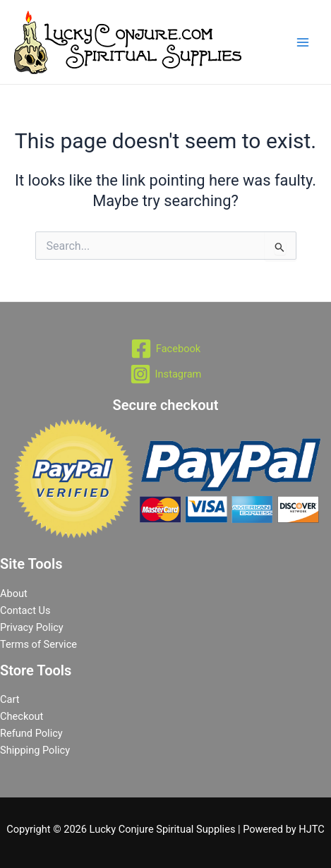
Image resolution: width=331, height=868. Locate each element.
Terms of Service (38, 644)
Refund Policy (31, 733)
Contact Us (25, 610)
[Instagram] (165, 374)
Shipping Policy (35, 750)
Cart (10, 699)
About (14, 593)
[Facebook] (165, 349)
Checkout (22, 716)
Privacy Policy (32, 627)
